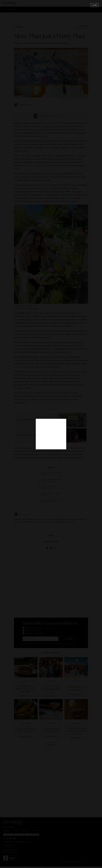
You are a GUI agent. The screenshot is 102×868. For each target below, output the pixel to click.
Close (95, 5)
